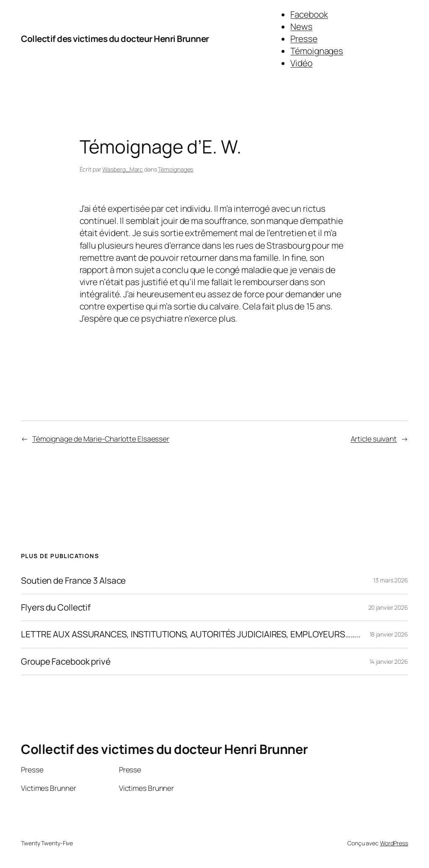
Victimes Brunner (48, 788)
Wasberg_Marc (123, 169)
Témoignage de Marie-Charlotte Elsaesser (101, 439)
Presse (304, 39)
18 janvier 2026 (389, 634)
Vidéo (301, 63)
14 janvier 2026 (389, 661)
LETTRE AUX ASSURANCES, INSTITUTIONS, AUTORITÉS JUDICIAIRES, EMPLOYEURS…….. (191, 634)
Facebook (309, 14)
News (301, 26)
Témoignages (317, 51)
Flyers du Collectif (56, 607)
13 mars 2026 (391, 580)
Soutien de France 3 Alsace (73, 581)
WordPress (394, 843)
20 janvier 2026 (388, 607)
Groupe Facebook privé (66, 661)
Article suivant (374, 439)
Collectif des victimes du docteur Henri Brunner (115, 39)
